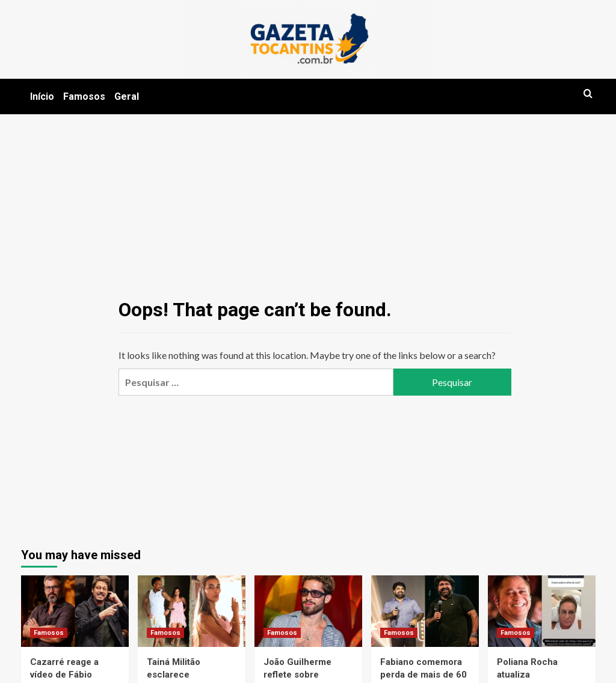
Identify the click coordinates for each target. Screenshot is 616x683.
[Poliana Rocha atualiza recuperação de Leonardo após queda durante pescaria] (542, 611)
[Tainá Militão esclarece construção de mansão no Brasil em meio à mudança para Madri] (192, 611)
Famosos (84, 96)
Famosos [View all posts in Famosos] (49, 633)
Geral (127, 96)
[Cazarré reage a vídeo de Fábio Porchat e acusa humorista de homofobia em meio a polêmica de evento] (75, 611)
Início (42, 96)
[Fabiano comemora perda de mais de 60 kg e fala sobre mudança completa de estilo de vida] (425, 611)
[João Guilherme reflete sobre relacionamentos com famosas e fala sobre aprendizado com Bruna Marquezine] (308, 611)
